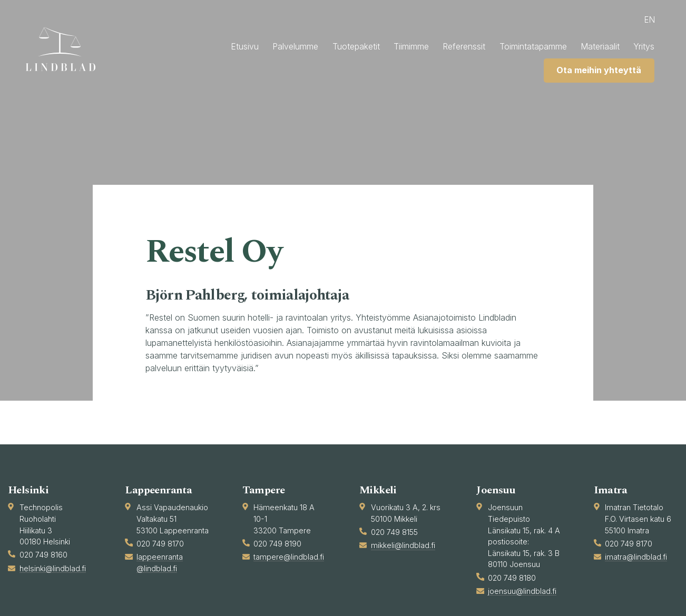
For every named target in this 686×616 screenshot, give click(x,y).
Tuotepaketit (352, 47)
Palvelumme (292, 47)
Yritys (643, 47)
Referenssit (462, 47)
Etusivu (240, 47)
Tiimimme (408, 47)
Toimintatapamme (531, 47)
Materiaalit (599, 47)
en (648, 20)
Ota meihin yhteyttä (596, 71)
